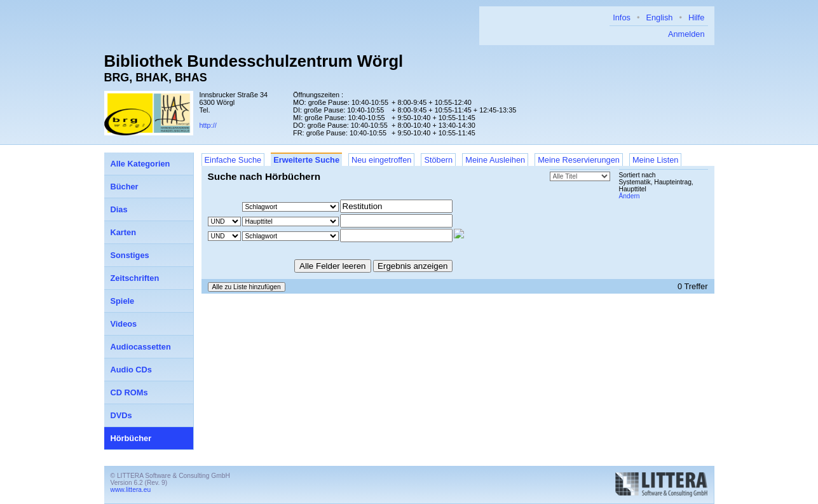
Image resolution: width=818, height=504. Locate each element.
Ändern (630, 196)
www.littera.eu (131, 490)
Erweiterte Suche (306, 160)
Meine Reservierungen (579, 160)
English (659, 17)
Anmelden (686, 34)
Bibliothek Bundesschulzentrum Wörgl (254, 61)
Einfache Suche (233, 160)
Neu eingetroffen (381, 160)
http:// (208, 125)
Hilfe (697, 17)
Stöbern (438, 160)
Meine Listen (656, 160)
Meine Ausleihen (495, 160)
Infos (622, 17)
